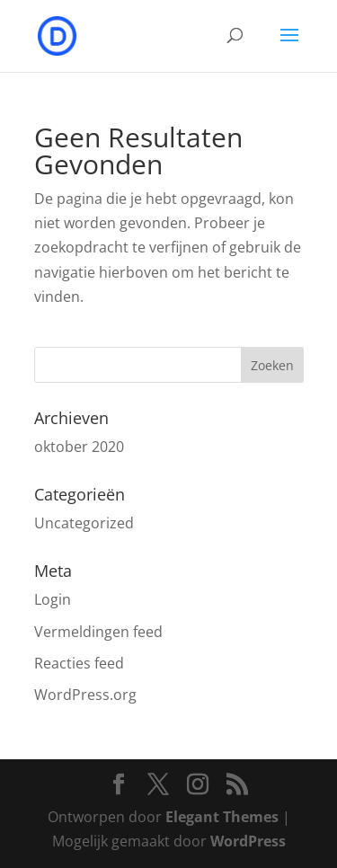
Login (53, 599)
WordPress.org (85, 695)
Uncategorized (84, 523)
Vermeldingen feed (98, 632)
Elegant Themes (222, 817)
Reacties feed (79, 663)
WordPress (248, 841)
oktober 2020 (79, 447)
